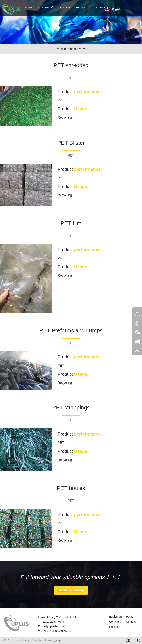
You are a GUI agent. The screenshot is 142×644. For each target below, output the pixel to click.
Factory (80, 7)
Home (29, 7)
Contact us (97, 7)
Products (65, 7)
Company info (46, 7)
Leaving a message (71, 590)
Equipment (115, 617)
